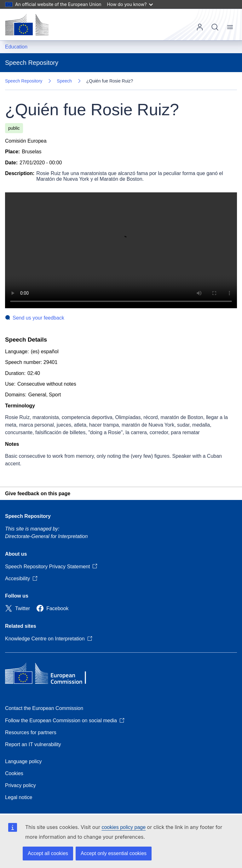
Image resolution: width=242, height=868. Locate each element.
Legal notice (19, 797)
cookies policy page (124, 827)
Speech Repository (24, 81)
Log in (200, 27)
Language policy (23, 761)
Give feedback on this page (38, 494)
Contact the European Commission (44, 708)
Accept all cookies (48, 853)
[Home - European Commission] (27, 25)
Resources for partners (31, 732)
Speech (64, 81)
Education (16, 47)
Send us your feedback (38, 318)
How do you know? (130, 4)
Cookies (14, 773)
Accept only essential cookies (114, 853)
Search (215, 27)
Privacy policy (20, 785)
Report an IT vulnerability (33, 744)
